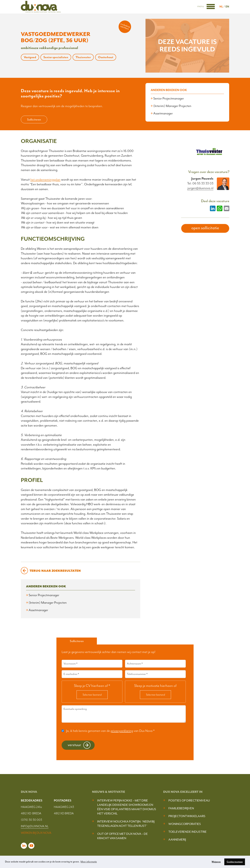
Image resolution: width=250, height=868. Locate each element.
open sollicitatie (205, 228)
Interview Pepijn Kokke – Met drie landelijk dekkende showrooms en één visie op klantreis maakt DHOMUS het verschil (127, 807)
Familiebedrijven (181, 808)
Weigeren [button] (216, 862)
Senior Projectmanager (169, 98)
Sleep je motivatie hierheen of (155, 685)
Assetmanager (163, 113)
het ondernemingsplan (45, 180)
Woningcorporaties (185, 824)
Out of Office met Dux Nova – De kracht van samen (122, 836)
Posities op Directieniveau (189, 800)
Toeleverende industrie (187, 832)
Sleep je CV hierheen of (92, 685)
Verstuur (74, 745)
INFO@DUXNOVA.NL (35, 826)
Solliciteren (34, 119)
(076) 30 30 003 (31, 820)
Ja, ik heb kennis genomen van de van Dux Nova (110, 731)
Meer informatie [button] (89, 862)
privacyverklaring (122, 731)
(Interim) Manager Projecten (172, 106)
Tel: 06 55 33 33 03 (200, 183)
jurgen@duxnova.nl (200, 188)
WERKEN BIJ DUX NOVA (36, 833)
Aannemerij (177, 840)
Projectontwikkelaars (187, 816)
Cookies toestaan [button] (235, 862)
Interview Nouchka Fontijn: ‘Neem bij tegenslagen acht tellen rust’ (126, 824)
